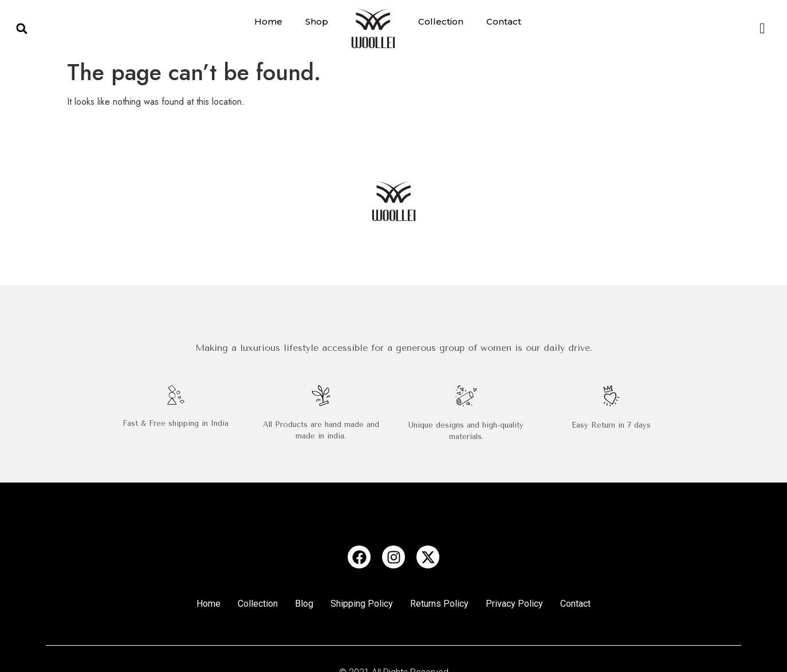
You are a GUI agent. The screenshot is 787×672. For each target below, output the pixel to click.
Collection (441, 21)
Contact (504, 21)
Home (268, 21)
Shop (317, 21)
